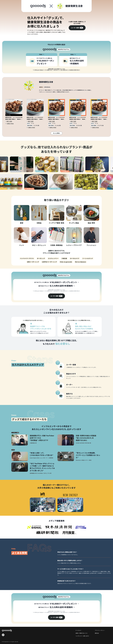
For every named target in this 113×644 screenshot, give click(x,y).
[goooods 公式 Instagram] (3, 635)
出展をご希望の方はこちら (82, 633)
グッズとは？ (78, 630)
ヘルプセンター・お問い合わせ (82, 636)
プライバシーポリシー (100, 630)
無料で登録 (9, 121)
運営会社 (97, 633)
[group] (77, 28)
